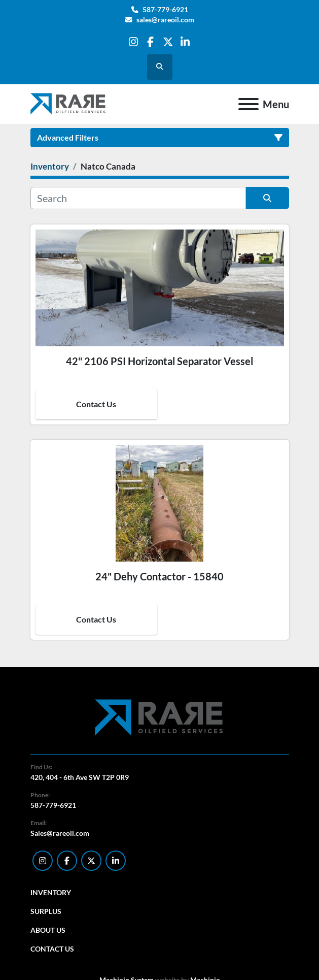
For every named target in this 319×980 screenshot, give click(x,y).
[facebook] (150, 42)
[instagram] (133, 42)
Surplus (46, 911)
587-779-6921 (165, 10)
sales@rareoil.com (165, 20)
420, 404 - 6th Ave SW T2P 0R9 (80, 777)
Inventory (51, 892)
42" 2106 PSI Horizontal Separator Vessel (159, 361)
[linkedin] (185, 42)
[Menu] (249, 104)
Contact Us (96, 404)
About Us (48, 930)
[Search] (138, 198)
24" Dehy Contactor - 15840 (159, 576)
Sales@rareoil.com (60, 833)
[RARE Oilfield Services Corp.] (160, 717)
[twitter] (168, 42)
